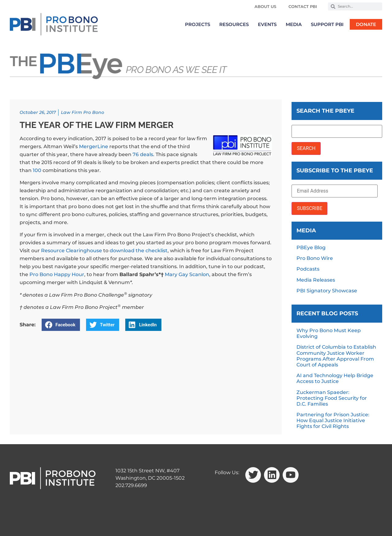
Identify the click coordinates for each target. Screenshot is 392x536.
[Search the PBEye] (337, 131)
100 (37, 170)
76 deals (143, 154)
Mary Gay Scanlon (187, 274)
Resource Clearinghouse (72, 251)
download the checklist (139, 251)
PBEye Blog (311, 247)
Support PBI (327, 24)
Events (267, 24)
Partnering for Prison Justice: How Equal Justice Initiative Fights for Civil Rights (333, 420)
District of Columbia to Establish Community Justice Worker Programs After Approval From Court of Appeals (336, 356)
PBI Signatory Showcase (327, 291)
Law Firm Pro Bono (83, 112)
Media (294, 24)
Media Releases (316, 280)
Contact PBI (303, 6)
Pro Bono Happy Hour (57, 274)
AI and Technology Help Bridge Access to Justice (335, 378)
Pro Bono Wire (315, 258)
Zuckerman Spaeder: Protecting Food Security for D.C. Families (332, 398)
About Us (265, 6)
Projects (198, 24)
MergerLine (94, 146)
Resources (234, 24)
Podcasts (308, 269)
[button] (61, 325)
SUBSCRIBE (309, 208)
